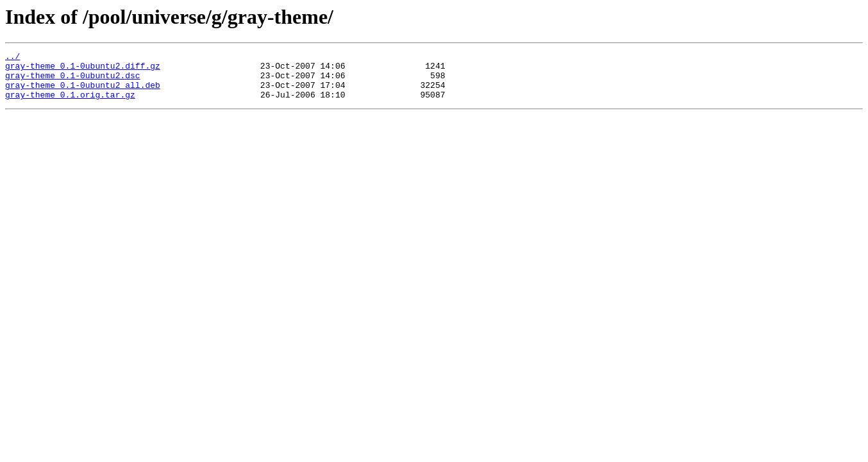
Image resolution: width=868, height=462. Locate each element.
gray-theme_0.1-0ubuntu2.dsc (73, 81)
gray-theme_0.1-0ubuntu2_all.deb (83, 92)
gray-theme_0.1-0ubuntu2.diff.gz (83, 69)
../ (13, 58)
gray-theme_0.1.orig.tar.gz (70, 104)
